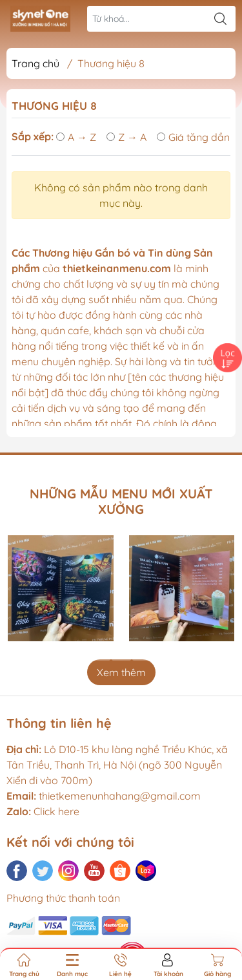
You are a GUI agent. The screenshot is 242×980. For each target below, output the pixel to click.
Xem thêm (121, 672)
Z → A (126, 137)
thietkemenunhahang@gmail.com (120, 796)
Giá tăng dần (193, 137)
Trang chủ (35, 63)
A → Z (76, 137)
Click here (43, 811)
